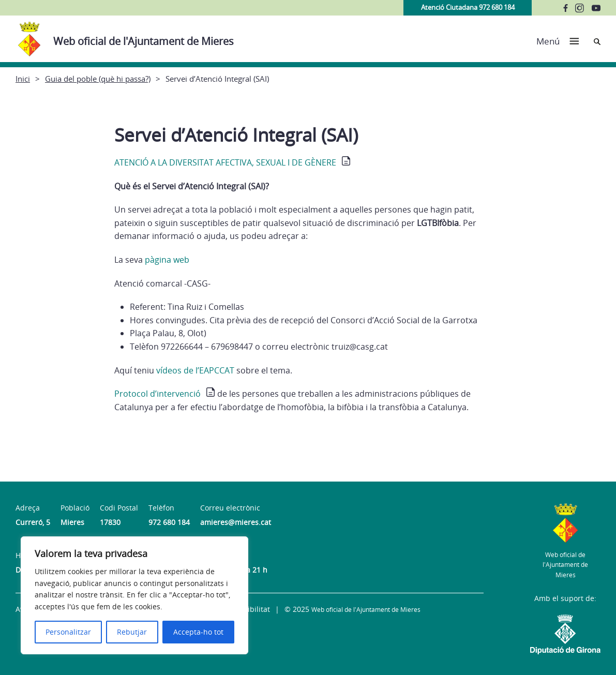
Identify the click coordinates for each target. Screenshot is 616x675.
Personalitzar (68, 632)
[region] (134, 595)
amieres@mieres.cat (236, 522)
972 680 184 (169, 522)
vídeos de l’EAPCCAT (195, 370)
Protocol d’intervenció (157, 394)
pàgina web (167, 260)
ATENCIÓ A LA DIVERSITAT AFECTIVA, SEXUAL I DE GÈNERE (225, 162)
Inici (23, 79)
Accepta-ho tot (198, 632)
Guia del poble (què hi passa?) (98, 79)
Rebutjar (132, 632)
